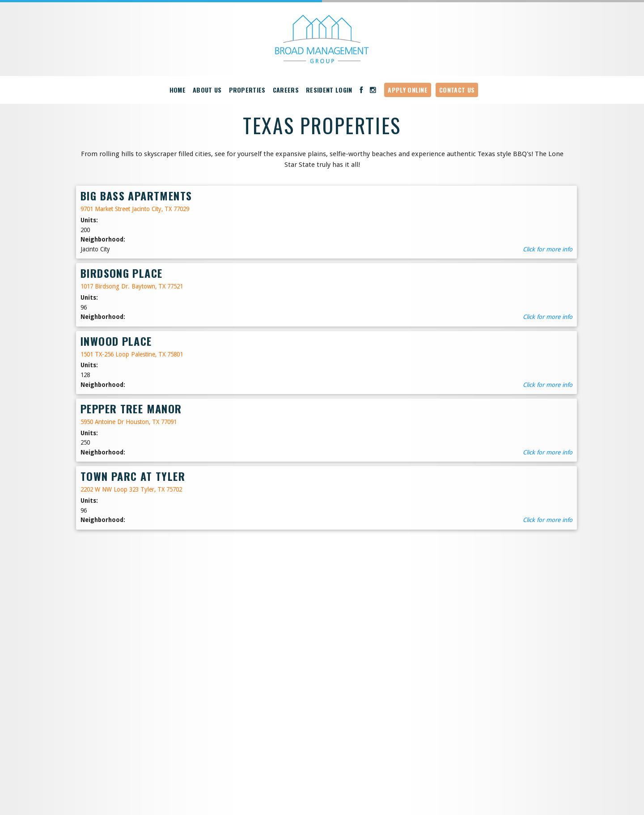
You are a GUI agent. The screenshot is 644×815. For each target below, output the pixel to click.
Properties (247, 90)
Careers (286, 90)
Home (178, 90)
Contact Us (457, 90)
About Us (207, 90)
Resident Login (329, 90)
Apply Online (408, 90)
